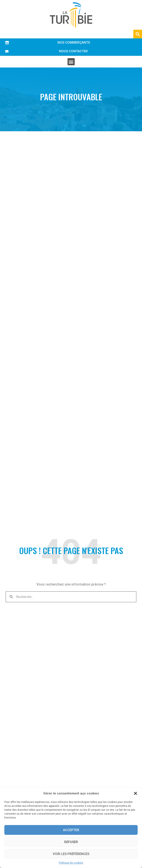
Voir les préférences (71, 854)
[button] (135, 793)
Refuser (71, 842)
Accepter (71, 830)
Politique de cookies (71, 863)
